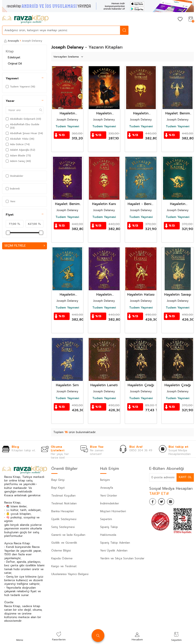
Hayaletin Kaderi (178, 204)
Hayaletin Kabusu (67, 295)
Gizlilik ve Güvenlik (64, 543)
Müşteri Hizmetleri (113, 511)
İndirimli (13, 189)
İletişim (105, 480)
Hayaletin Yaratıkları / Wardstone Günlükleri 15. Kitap (67, 113)
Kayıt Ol (185, 477)
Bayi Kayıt (58, 488)
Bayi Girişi (58, 480)
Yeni (10, 201)
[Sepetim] (191, 19)
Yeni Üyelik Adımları (114, 551)
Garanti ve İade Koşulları (68, 535)
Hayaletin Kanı (104, 204)
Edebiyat (14, 57)
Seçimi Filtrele (25, 246)
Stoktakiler (14, 176)
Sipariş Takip (109, 527)
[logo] (25, 19)
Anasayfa (12, 41)
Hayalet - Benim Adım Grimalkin (141, 204)
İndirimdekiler (110, 503)
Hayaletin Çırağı (141, 385)
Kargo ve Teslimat (64, 566)
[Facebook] (153, 502)
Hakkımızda (108, 535)
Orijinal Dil (15, 64)
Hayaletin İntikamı (141, 113)
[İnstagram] (175, 502)
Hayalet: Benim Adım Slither (67, 204)
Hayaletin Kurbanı (104, 295)
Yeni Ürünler (109, 496)
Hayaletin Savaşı (178, 295)
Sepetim (106, 519)
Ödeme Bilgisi (61, 551)
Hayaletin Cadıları (104, 113)
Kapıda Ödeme (62, 558)
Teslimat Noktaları (64, 503)
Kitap (10, 51)
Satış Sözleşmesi (63, 527)
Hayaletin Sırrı (67, 385)
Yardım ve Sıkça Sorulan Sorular (122, 558)
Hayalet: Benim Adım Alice (178, 113)
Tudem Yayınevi (67, 126)
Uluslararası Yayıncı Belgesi (70, 574)
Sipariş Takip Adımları (115, 543)
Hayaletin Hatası (141, 295)
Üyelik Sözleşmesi (64, 519)
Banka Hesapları (63, 511)
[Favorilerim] (180, 19)
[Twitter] (164, 502)
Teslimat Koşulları (63, 496)
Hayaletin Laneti (104, 385)
